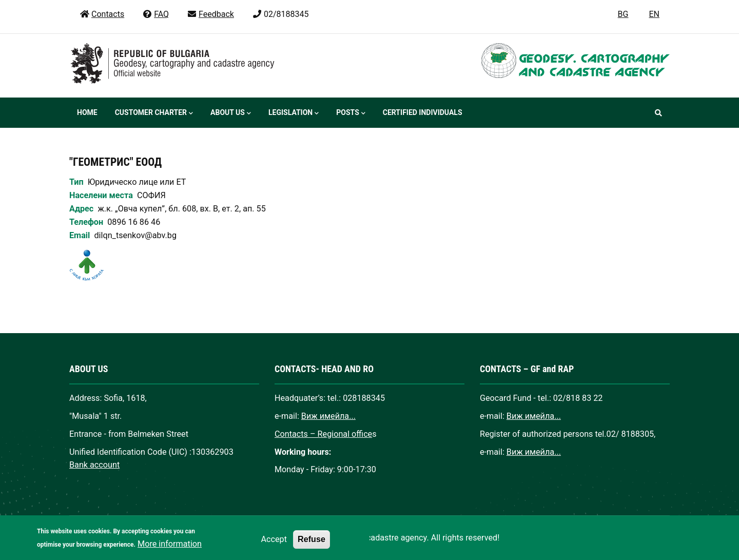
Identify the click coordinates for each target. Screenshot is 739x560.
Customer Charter (154, 113)
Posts (351, 113)
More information (170, 550)
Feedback (210, 14)
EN (654, 14)
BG (623, 14)
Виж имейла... (328, 416)
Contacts (102, 14)
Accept (274, 545)
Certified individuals (423, 112)
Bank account (94, 465)
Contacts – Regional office (323, 434)
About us (231, 113)
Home (87, 112)
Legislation (294, 113)
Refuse (312, 545)
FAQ (155, 14)
